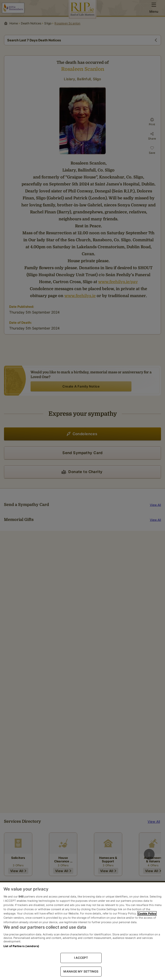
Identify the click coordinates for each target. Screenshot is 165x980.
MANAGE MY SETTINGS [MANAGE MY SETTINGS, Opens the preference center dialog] (81, 971)
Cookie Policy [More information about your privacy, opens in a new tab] (147, 913)
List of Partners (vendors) (21, 946)
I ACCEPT (81, 958)
